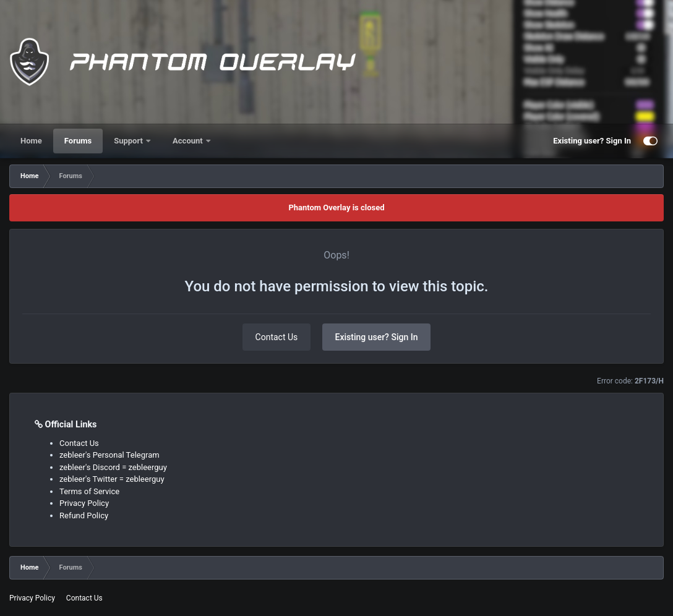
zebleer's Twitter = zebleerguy (112, 479)
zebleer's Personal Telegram (109, 455)
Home (31, 141)
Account (189, 141)
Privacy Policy (84, 503)
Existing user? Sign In (592, 141)
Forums (78, 141)
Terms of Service (89, 491)
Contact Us (277, 337)
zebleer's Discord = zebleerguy (113, 467)
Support (129, 141)
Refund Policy (84, 515)
